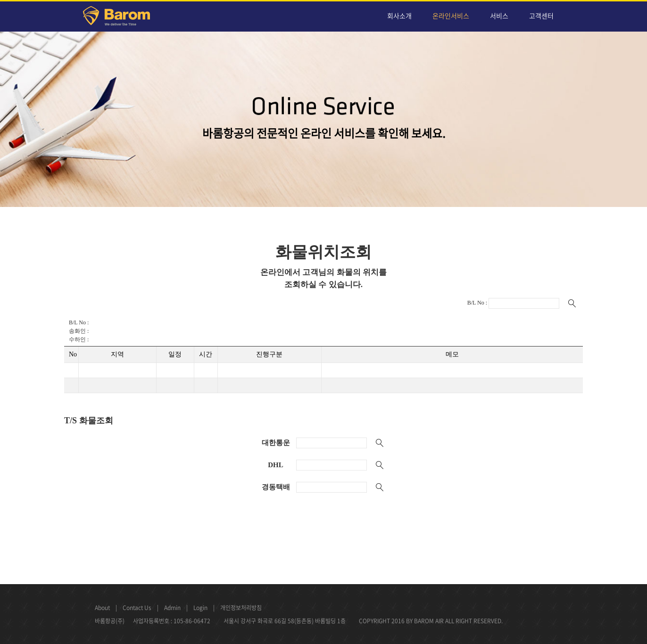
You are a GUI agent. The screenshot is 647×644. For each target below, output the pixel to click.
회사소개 (399, 16)
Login (200, 608)
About (102, 608)
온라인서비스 (451, 16)
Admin (172, 608)
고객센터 (541, 16)
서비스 (499, 16)
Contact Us (137, 608)
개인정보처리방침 (241, 608)
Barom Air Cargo (122, 17)
